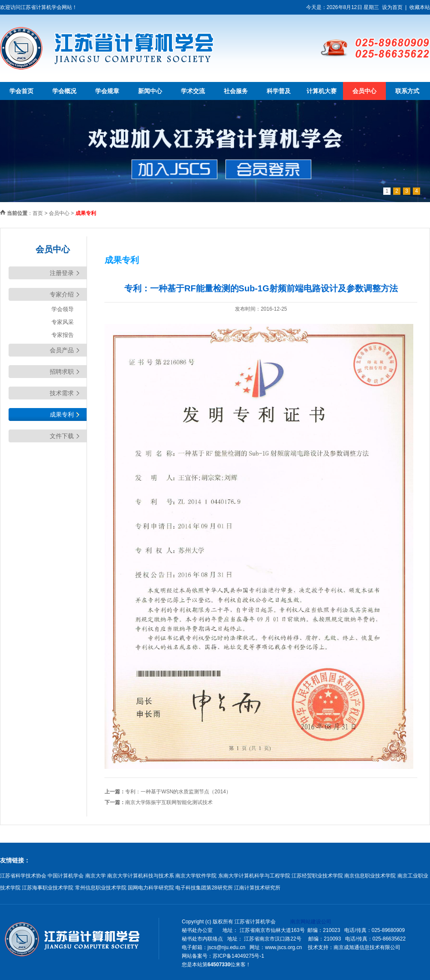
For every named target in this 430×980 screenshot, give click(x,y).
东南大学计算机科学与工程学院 (254, 876)
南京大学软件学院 (196, 876)
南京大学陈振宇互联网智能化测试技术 (169, 802)
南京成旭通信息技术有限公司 (367, 947)
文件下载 (62, 436)
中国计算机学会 (66, 876)
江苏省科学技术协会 (23, 876)
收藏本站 (420, 7)
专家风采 (63, 322)
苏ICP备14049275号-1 (238, 956)
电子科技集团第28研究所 (204, 888)
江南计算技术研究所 (257, 888)
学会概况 (64, 91)
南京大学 (96, 876)
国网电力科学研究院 (151, 888)
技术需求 (62, 393)
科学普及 (279, 91)
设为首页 (392, 7)
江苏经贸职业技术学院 (317, 876)
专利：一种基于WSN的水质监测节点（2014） (178, 792)
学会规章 (107, 91)
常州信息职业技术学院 (101, 888)
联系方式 (407, 91)
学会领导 (63, 309)
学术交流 (193, 91)
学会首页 (21, 91)
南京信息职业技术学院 (370, 876)
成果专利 (62, 414)
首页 (38, 213)
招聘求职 (62, 372)
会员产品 (62, 350)
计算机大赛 (322, 91)
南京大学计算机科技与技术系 (141, 876)
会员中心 (364, 91)
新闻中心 (150, 91)
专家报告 (63, 335)
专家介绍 (62, 294)
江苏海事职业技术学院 (48, 888)
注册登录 (62, 273)
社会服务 (236, 91)
